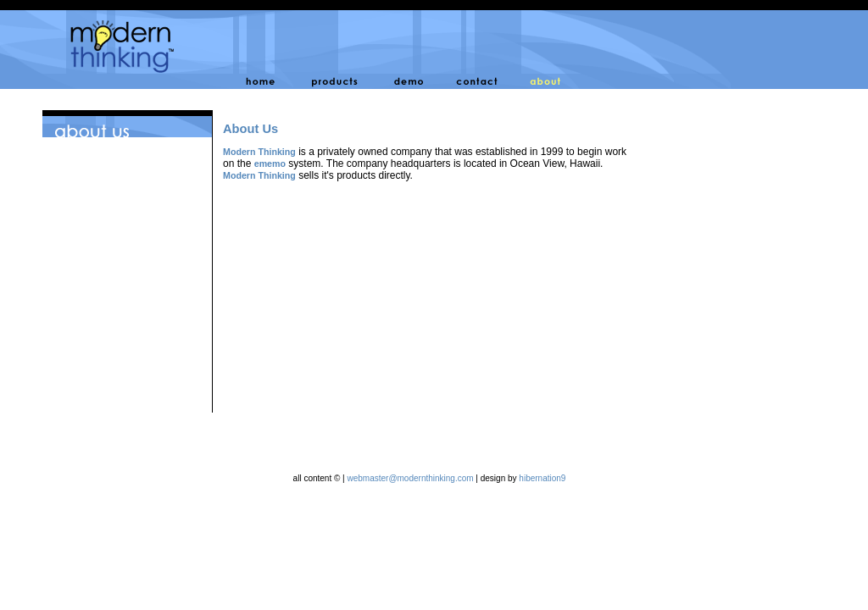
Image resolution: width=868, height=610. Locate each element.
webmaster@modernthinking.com (410, 478)
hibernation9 (542, 478)
